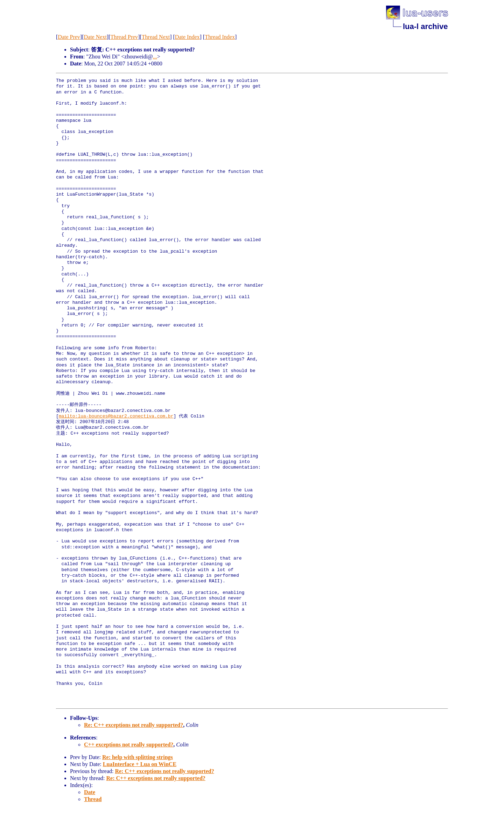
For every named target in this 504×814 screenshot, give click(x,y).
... (155, 57)
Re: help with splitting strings (138, 757)
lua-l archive (425, 26)
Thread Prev (124, 37)
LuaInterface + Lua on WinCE (140, 764)
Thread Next (156, 37)
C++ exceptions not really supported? (129, 745)
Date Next (95, 37)
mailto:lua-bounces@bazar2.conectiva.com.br (116, 416)
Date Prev (69, 37)
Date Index (187, 37)
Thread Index (220, 37)
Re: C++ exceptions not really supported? (134, 725)
